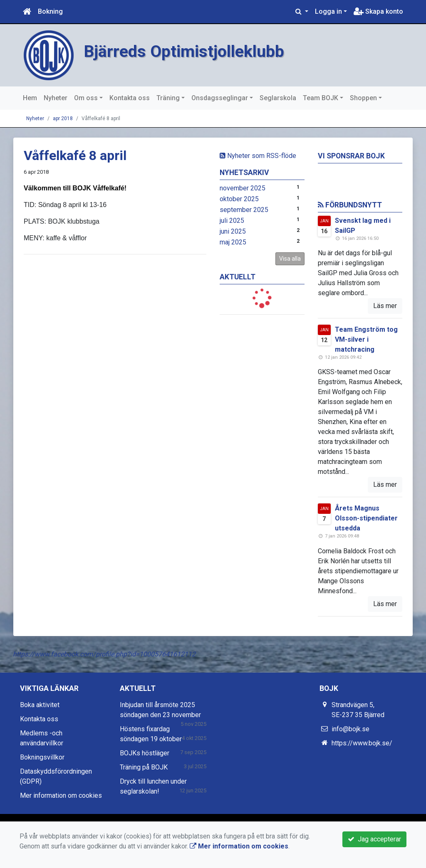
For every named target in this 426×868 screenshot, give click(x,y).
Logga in (328, 11)
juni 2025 (233, 231)
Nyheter (56, 98)
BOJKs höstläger (145, 753)
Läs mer (385, 306)
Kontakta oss (130, 98)
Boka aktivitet (40, 705)
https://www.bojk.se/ (362, 743)
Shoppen (363, 98)
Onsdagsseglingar (220, 98)
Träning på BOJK (144, 767)
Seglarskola (278, 98)
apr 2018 (63, 118)
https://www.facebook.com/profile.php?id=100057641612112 (104, 654)
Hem (30, 98)
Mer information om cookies (61, 795)
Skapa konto (378, 11)
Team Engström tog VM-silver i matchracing (366, 339)
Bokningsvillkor (42, 757)
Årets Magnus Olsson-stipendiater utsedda (366, 518)
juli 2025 (232, 221)
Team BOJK (321, 98)
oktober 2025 (239, 199)
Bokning (50, 11)
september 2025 (244, 210)
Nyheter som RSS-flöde (258, 156)
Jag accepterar (374, 839)
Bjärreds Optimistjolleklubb (188, 51)
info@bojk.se (350, 729)
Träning (168, 98)
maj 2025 (233, 242)
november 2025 (243, 188)
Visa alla (290, 259)
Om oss (86, 98)
